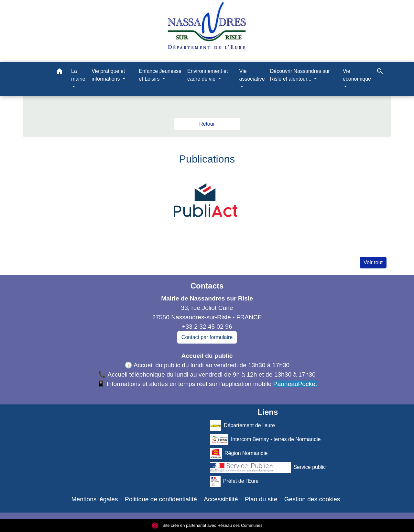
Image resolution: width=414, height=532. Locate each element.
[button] (60, 72)
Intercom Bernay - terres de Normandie (265, 440)
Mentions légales (95, 499)
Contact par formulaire (207, 337)
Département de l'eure (242, 426)
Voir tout (373, 262)
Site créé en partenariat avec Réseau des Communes (207, 525)
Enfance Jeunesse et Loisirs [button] (160, 75)
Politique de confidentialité (161, 499)
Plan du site (261, 499)
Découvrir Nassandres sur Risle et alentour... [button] (300, 75)
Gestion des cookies (312, 499)
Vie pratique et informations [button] (108, 75)
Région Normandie (239, 453)
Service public (268, 467)
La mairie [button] (78, 75)
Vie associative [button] (252, 75)
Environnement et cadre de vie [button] (207, 75)
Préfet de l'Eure (234, 481)
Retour (207, 124)
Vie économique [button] (357, 75)
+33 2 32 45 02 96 (207, 327)
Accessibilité (221, 499)
